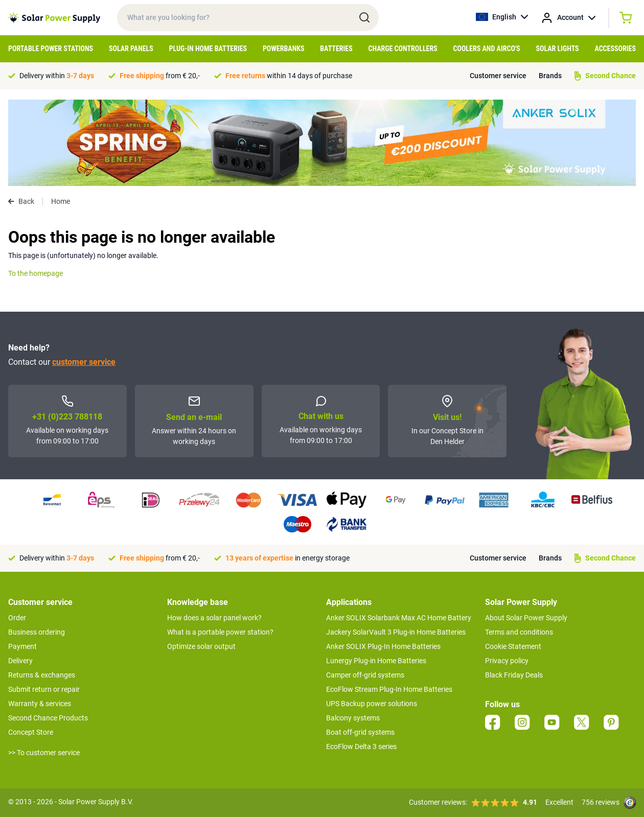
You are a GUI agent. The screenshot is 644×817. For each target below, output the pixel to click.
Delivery (20, 661)
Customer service (498, 76)
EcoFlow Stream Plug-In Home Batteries (389, 689)
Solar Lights (557, 49)
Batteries (336, 49)
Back (21, 201)
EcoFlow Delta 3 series (361, 746)
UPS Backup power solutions (372, 704)
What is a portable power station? (220, 632)
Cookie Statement (513, 646)
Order (17, 618)
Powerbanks (284, 49)
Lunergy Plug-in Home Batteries (376, 661)
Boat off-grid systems (360, 732)
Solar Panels (131, 49)
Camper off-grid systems (365, 675)
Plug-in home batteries (208, 49)
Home (61, 201)
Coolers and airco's (486, 49)
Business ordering (37, 632)
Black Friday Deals (514, 675)
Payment (22, 646)
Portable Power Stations (51, 49)
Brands (550, 76)
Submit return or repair (44, 689)
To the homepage (36, 273)
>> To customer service (44, 753)
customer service (84, 362)
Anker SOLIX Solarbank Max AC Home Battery (399, 618)
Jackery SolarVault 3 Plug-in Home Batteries (396, 632)
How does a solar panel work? (214, 618)
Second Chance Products (48, 718)
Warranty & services (40, 704)
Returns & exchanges (42, 675)
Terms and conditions (519, 632)
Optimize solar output (201, 646)
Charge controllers (403, 49)
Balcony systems (353, 718)
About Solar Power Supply (526, 618)
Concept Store (31, 732)
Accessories (615, 49)
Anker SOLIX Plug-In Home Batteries (383, 646)
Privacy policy (507, 661)
